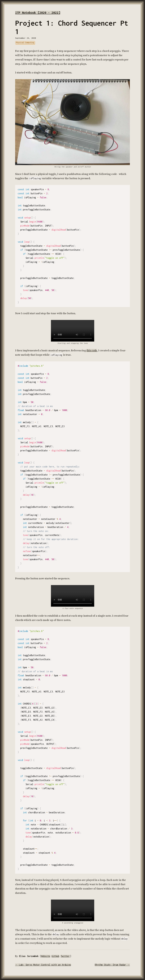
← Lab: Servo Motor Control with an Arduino (43, 965)
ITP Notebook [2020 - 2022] (38, 13)
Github (55, 956)
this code (92, 351)
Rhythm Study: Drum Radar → (112, 965)
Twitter (65, 956)
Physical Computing (25, 43)
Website (46, 956)
